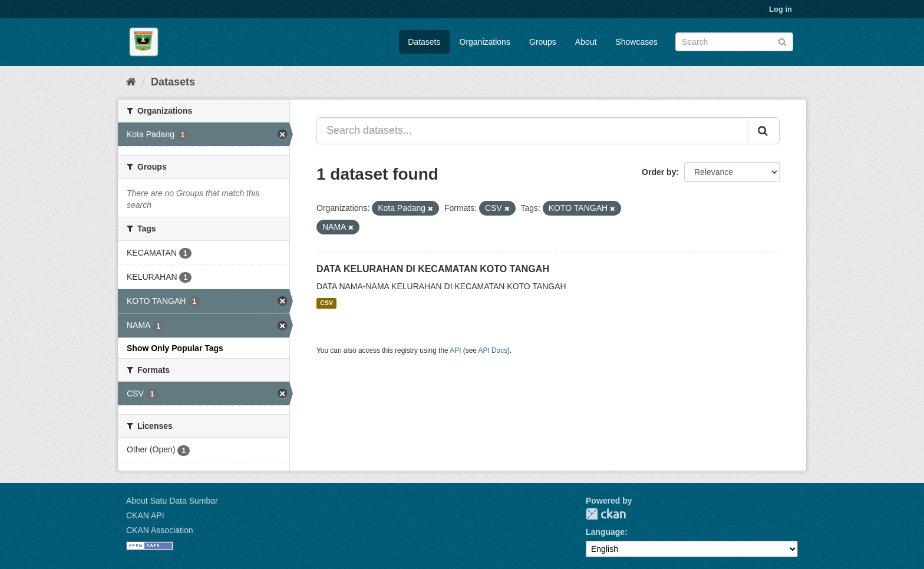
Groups (543, 42)
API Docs (493, 350)
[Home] (131, 82)
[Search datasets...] (532, 131)
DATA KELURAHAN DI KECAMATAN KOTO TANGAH (433, 269)
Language (605, 532)
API (455, 350)
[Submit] (782, 41)
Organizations (485, 42)
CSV (326, 303)
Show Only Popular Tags (175, 348)
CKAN (606, 514)
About (586, 42)
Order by (659, 172)
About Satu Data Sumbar (172, 501)
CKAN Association (160, 530)
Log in (781, 9)
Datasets (424, 42)
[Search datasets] (734, 42)
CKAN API (145, 515)
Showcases (636, 42)
